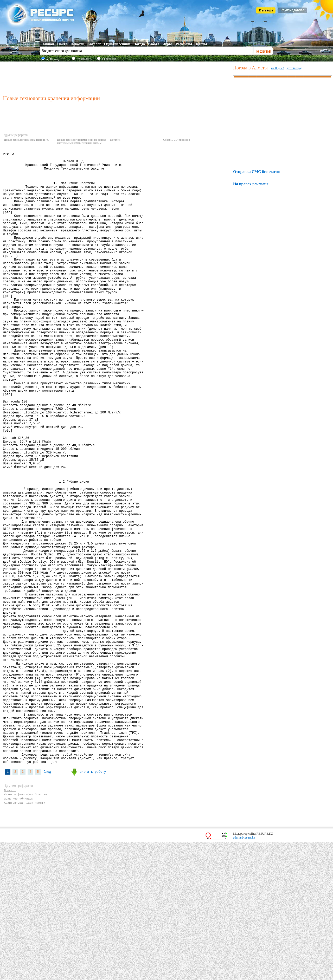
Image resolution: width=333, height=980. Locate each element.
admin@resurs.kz (244, 975)
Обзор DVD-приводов (177, 140)
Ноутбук (115, 140)
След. (48, 903)
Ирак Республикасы (18, 934)
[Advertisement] (117, 78)
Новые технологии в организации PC (26, 140)
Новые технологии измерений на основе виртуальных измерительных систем (81, 141)
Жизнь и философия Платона (25, 929)
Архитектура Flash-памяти (24, 939)
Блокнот (10, 924)
